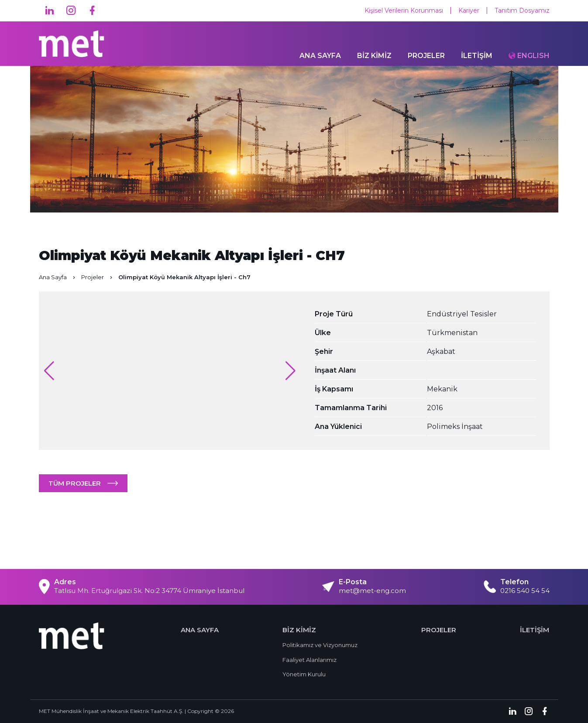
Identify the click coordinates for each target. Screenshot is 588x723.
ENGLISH (533, 57)
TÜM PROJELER (75, 483)
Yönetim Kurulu (304, 674)
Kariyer (469, 10)
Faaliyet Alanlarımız (309, 660)
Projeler (98, 277)
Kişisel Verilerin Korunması (404, 10)
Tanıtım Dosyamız (522, 10)
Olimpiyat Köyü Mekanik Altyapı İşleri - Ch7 (184, 277)
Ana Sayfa (58, 277)
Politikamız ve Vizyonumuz (320, 645)
